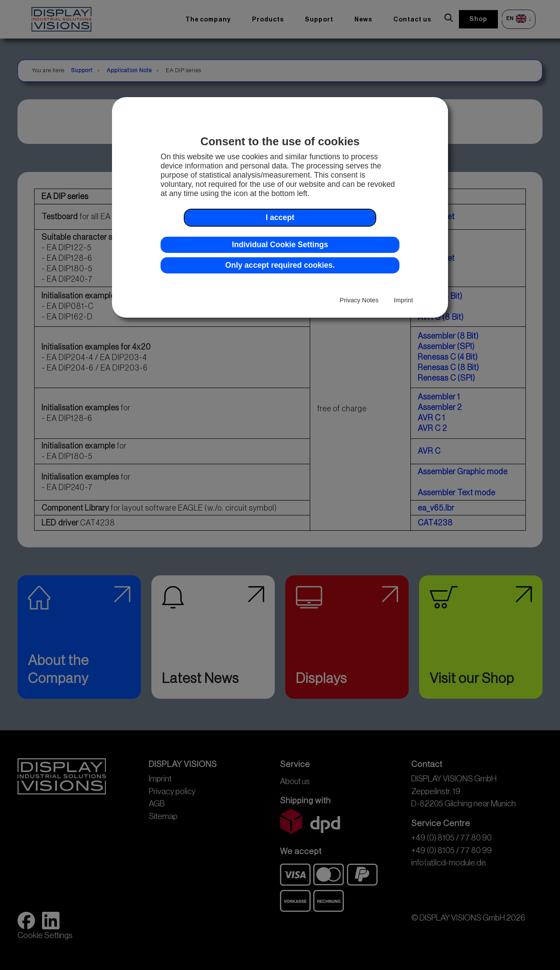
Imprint (403, 300)
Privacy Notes (359, 300)
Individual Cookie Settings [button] (280, 245)
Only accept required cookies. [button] (280, 265)
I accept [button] (280, 217)
